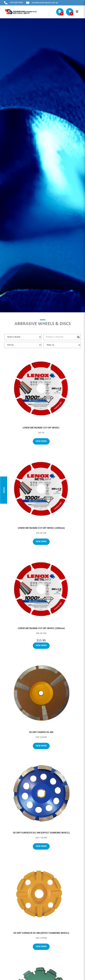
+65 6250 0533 (16, 3)
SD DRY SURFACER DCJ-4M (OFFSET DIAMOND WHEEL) (41, 833)
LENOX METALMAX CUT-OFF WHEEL (41, 428)
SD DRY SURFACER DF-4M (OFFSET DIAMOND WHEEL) (41, 933)
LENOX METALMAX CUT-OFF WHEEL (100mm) (41, 528)
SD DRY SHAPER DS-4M (41, 732)
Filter (4, 490)
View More (41, 441)
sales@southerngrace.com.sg (45, 3)
